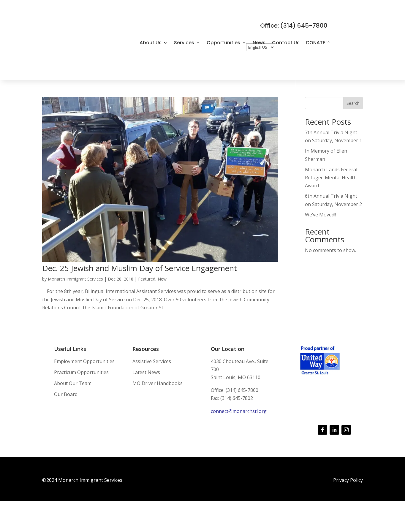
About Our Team (73, 383)
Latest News (146, 372)
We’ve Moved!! (321, 215)
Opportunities (223, 43)
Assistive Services (152, 361)
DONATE (149, 49)
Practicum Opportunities (81, 372)
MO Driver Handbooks (158, 383)
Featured (147, 279)
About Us (151, 43)
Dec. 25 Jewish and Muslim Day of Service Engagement (140, 268)
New (162, 279)
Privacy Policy (348, 480)
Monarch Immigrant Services (75, 279)
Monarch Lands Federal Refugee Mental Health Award (331, 178)
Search (353, 103)
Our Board (66, 394)
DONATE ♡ (318, 43)
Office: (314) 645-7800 (294, 26)
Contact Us (286, 43)
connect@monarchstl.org (239, 411)
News (259, 43)
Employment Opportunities (84, 361)
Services (184, 43)
